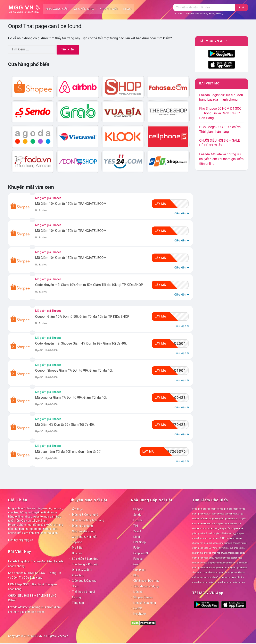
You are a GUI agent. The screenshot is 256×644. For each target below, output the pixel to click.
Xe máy (77, 597)
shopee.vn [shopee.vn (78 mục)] (213, 563)
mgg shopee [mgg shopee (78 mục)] (238, 533)
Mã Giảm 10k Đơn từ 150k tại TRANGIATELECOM (71, 204)
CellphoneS (141, 553)
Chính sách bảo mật (146, 581)
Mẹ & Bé (77, 548)
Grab (136, 564)
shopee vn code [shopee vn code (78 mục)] (200, 572)
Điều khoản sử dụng (146, 586)
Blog (127, 9)
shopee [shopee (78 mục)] (204, 563)
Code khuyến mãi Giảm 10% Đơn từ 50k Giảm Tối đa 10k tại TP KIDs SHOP (89, 285)
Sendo (219, 14)
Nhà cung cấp (57, 9)
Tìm (241, 7)
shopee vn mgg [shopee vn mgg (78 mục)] (204, 577)
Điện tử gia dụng (82, 526)
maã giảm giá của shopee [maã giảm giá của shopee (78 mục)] (225, 529)
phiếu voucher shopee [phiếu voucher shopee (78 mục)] (220, 558)
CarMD (138, 608)
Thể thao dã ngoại (83, 592)
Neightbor (140, 614)
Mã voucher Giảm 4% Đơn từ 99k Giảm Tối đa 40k (71, 398)
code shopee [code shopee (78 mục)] (218, 514)
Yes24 (137, 531)
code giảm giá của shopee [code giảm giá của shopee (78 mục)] (205, 509)
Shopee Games (143, 597)
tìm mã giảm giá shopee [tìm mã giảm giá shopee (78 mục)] (217, 582)
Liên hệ (138, 592)
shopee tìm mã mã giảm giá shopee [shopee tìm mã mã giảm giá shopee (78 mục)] (230, 568)
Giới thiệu (139, 570)
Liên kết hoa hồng (145, 603)
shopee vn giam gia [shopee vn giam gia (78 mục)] (218, 572)
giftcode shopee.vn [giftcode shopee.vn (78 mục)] (209, 519)
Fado (137, 548)
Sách (75, 586)
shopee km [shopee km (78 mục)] (207, 568)
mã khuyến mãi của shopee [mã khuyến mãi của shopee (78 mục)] (228, 548)
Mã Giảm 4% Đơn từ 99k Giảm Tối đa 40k (65, 425)
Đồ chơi (77, 553)
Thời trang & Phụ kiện (85, 564)
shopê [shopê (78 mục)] (215, 577)
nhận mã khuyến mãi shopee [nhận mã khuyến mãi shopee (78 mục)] (226, 553)
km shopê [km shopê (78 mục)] (208, 529)
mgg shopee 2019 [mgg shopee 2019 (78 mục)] (217, 538)
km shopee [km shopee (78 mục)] (232, 524)
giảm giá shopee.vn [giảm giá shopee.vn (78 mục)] (229, 519)
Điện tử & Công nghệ (85, 515)
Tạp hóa (77, 542)
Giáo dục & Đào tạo (84, 581)
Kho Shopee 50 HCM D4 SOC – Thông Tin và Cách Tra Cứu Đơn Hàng (220, 113)
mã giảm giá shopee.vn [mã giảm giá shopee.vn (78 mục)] (232, 543)
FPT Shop (140, 542)
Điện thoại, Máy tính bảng (88, 520)
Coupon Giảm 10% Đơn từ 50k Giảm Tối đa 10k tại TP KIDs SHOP (82, 317)
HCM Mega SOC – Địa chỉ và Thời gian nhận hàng (33, 587)
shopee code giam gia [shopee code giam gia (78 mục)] (229, 563)
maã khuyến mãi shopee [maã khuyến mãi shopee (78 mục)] (220, 533)
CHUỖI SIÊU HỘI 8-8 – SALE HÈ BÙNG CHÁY (32, 598)
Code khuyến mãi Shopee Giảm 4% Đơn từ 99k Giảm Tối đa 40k (81, 343)
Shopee (190, 14)
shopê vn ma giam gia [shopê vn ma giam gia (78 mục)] (229, 577)
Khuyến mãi (109, 9)
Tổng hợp (78, 603)
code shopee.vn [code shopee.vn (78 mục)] (233, 514)
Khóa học (78, 575)
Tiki (197, 14)
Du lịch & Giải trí (82, 570)
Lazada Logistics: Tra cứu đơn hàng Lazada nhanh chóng (36, 564)
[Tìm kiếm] (204, 7)
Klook (212, 14)
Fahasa (138, 559)
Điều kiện (182, 213)
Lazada (204, 14)
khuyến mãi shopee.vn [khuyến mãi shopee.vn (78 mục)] (215, 524)
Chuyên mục (84, 9)
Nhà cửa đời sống (83, 531)
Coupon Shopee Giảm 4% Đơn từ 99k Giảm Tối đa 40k (74, 370)
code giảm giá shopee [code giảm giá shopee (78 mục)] (229, 509)
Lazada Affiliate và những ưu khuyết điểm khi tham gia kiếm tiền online (221, 159)
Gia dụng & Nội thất (84, 537)
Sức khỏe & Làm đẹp (85, 559)
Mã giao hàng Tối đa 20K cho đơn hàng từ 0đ (68, 452)
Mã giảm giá (48, 198)
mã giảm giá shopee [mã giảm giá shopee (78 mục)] (210, 543)
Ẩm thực (77, 509)
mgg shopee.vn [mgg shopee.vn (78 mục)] (200, 538)
